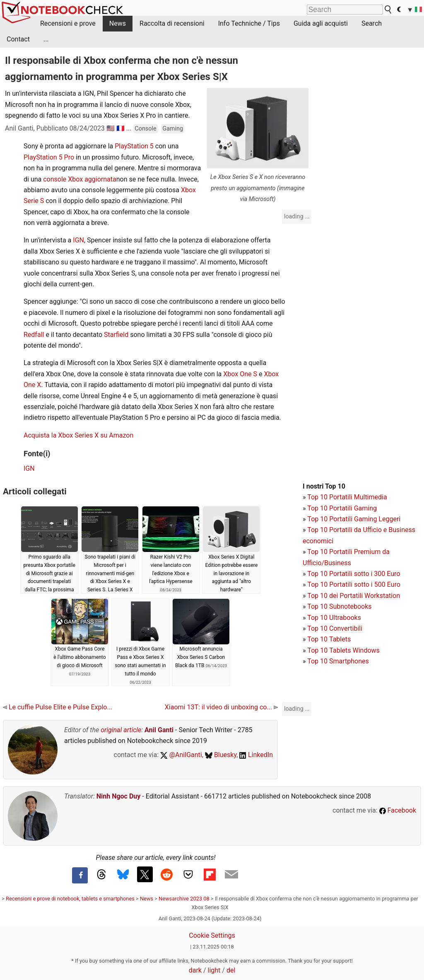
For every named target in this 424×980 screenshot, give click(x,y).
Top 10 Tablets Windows (343, 650)
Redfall (35, 335)
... (46, 39)
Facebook (398, 810)
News (118, 23)
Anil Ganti (159, 730)
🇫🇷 (120, 128)
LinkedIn (256, 755)
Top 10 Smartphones (338, 661)
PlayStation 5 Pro (49, 157)
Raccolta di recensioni (172, 23)
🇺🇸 (111, 128)
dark (195, 970)
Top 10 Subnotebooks (339, 606)
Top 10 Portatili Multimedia (347, 497)
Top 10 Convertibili (335, 628)
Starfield (117, 335)
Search (372, 23)
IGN (78, 240)
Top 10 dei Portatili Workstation (354, 596)
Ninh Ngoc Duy (119, 796)
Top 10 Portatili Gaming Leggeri (354, 519)
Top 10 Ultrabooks (334, 618)
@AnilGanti (181, 755)
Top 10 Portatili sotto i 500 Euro (354, 584)
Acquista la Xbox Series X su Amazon (78, 435)
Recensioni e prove (68, 23)
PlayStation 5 (134, 146)
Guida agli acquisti (321, 23)
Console (145, 129)
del (231, 970)
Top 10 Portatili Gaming (342, 508)
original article (121, 730)
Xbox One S (240, 374)
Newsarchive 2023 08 (184, 899)
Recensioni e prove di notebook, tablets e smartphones (70, 899)
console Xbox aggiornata (80, 179)
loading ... (297, 216)
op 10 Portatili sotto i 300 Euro (356, 574)
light (214, 970)
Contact (18, 39)
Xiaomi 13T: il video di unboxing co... (221, 707)
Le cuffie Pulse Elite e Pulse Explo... (58, 707)
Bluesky (221, 755)
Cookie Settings (212, 935)
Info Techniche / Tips (249, 23)
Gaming (173, 129)
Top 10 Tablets (329, 639)
